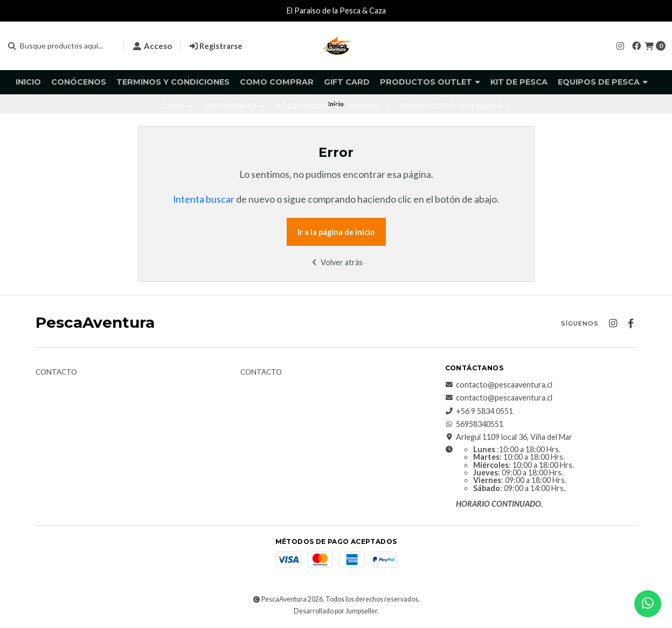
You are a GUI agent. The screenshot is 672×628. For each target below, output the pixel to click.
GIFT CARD (347, 82)
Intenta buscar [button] (204, 199)
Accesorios (307, 106)
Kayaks (369, 106)
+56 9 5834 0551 (479, 411)
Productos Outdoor (455, 106)
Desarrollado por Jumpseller (335, 611)
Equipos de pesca (603, 82)
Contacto (56, 372)
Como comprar (277, 82)
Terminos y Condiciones (173, 82)
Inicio (28, 82)
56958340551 (474, 424)
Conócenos (79, 82)
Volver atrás (336, 262)
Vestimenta (234, 106)
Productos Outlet (430, 82)
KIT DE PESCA (519, 82)
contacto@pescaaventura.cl (499, 385)
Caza (177, 106)
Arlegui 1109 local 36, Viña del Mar (509, 437)
